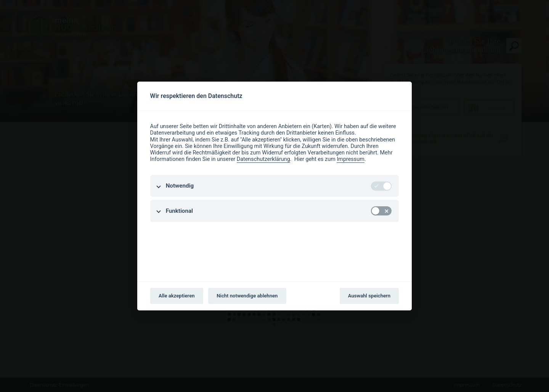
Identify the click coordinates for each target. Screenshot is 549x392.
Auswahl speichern (369, 296)
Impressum (350, 159)
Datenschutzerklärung (263, 159)
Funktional (179, 211)
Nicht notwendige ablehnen (247, 296)
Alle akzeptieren (177, 296)
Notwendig (180, 186)
